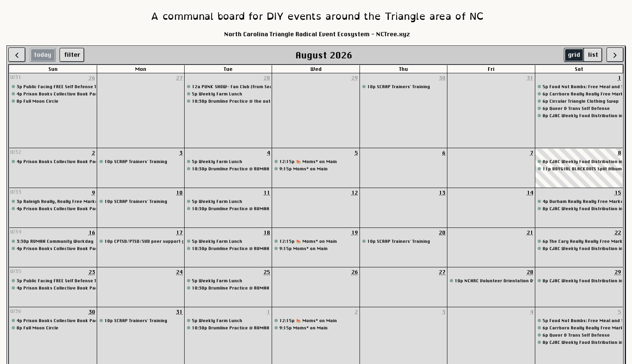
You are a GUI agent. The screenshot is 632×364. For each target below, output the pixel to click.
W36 (16, 311)
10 (179, 192)
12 (355, 192)
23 (92, 272)
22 (618, 232)
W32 (16, 152)
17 (179, 232)
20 (442, 232)
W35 (16, 271)
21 (530, 232)
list (593, 55)
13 (442, 192)
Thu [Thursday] (403, 69)
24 (179, 272)
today (43, 55)
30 (442, 78)
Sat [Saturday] (579, 69)
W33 (16, 192)
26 (92, 78)
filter (72, 55)
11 (267, 192)
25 (267, 272)
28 (267, 78)
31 (530, 78)
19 (355, 232)
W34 (16, 232)
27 (179, 78)
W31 (16, 77)
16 (92, 232)
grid (574, 55)
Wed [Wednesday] (316, 69)
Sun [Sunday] (53, 69)
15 (618, 192)
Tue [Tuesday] (228, 69)
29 (355, 78)
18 (267, 232)
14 (530, 192)
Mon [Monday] (141, 69)
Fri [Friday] (491, 69)
